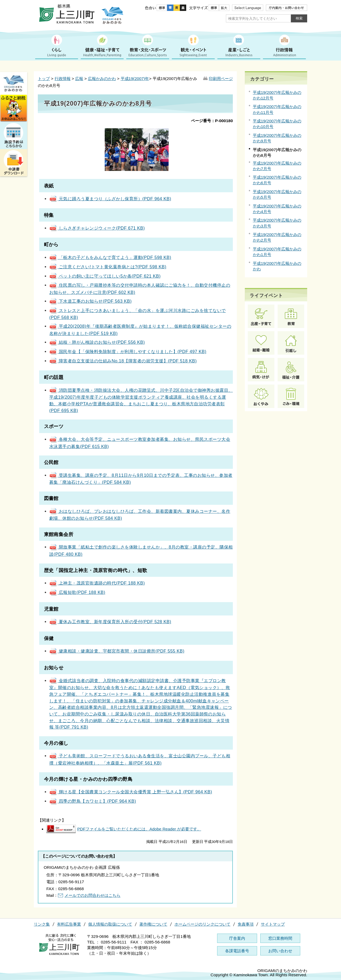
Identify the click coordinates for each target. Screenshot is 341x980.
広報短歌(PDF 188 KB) (77, 592)
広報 (79, 79)
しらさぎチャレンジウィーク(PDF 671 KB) (97, 228)
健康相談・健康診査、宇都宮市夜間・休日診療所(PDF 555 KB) (117, 651)
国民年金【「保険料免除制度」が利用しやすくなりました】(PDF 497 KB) (128, 351)
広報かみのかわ (102, 79)
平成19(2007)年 (135, 79)
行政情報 (63, 79)
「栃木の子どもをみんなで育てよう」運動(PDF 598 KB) (110, 257)
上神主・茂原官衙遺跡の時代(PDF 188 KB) (97, 583)
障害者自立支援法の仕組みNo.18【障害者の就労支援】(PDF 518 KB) (123, 361)
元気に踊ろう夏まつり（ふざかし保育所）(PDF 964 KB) (110, 199)
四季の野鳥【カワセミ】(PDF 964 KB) (93, 801)
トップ (44, 79)
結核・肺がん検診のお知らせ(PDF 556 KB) (97, 342)
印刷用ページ (221, 79)
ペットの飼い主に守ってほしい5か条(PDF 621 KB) (105, 276)
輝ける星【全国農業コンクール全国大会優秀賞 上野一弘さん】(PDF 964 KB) (131, 792)
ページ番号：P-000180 (212, 121)
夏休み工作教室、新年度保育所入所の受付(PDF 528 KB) (110, 622)
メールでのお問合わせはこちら (92, 895)
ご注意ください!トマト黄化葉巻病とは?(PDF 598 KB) (108, 267)
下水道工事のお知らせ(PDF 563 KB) (90, 301)
